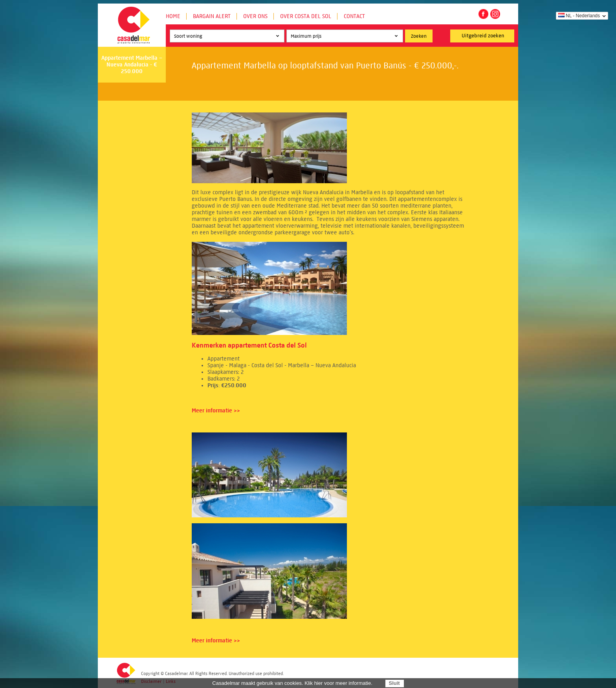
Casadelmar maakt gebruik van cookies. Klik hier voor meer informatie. (292, 683)
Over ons (255, 16)
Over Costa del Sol (306, 16)
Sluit (394, 683)
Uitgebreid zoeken (483, 36)
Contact (354, 16)
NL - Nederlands (579, 16)
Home (173, 16)
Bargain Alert (212, 16)
